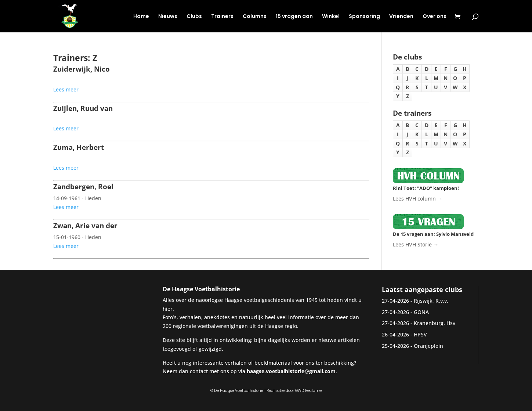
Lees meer (66, 89)
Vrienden (401, 17)
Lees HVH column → (418, 199)
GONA (421, 312)
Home (141, 17)
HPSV (420, 334)
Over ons (435, 17)
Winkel (331, 17)
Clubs (194, 17)
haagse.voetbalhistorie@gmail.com (291, 371)
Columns (255, 17)
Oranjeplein (428, 346)
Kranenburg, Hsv (435, 323)
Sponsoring (364, 17)
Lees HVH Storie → (416, 244)
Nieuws (168, 17)
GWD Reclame (308, 391)
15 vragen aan (294, 17)
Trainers (222, 17)
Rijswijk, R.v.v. (431, 301)
